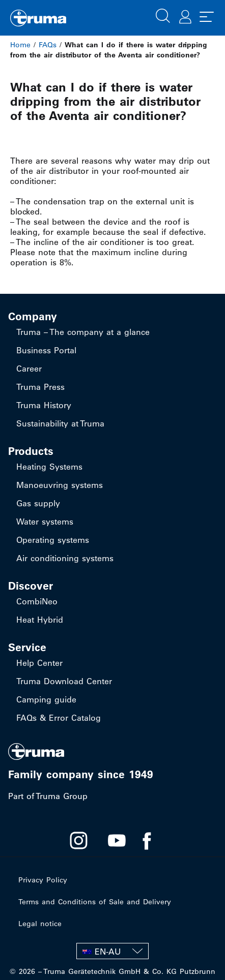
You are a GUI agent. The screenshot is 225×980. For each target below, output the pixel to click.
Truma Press (40, 387)
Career (29, 369)
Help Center (39, 663)
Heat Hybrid (40, 620)
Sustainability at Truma (60, 423)
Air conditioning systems (65, 558)
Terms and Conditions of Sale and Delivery (95, 902)
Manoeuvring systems (60, 485)
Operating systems (53, 540)
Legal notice (40, 924)
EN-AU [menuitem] (108, 952)
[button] (163, 15)
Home (20, 45)
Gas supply (38, 503)
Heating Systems (49, 467)
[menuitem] (112, 951)
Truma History (44, 405)
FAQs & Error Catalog (59, 718)
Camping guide (46, 699)
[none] (112, 951)
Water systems (45, 522)
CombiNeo (37, 601)
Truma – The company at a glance (83, 332)
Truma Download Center (64, 681)
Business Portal (46, 350)
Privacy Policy (43, 880)
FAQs (48, 45)
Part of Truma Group (48, 796)
